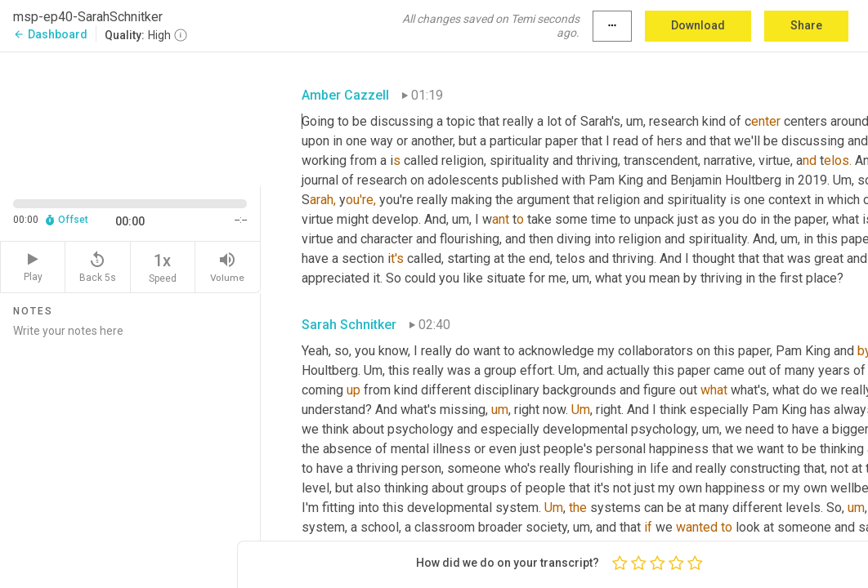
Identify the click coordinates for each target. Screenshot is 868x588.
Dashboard (50, 34)
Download (698, 25)
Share (806, 25)
